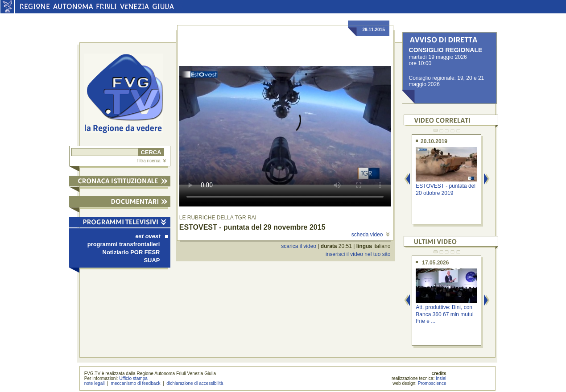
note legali (95, 383)
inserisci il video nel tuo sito (358, 254)
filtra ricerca (152, 161)
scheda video (370, 235)
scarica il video (299, 246)
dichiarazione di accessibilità (195, 383)
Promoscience (432, 383)
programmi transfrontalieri (124, 244)
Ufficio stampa (133, 378)
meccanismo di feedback (136, 383)
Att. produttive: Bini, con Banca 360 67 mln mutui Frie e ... (444, 314)
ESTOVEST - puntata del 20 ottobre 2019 (446, 189)
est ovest (151, 236)
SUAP (152, 260)
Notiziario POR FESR (131, 252)
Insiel (441, 378)
